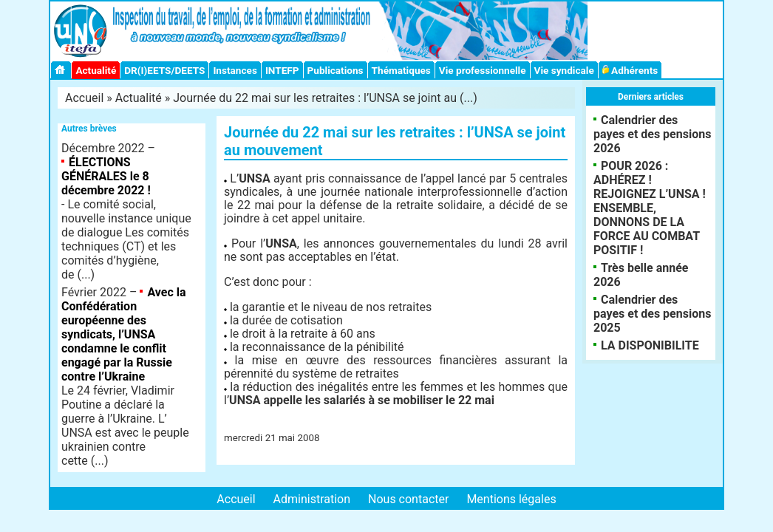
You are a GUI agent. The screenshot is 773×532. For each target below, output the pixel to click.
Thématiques (401, 70)
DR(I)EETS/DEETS (164, 70)
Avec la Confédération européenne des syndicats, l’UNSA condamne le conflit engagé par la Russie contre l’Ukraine (124, 334)
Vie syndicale (564, 70)
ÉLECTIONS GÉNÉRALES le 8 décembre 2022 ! (106, 176)
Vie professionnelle (483, 70)
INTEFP (282, 70)
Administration (312, 499)
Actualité (96, 70)
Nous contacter (408, 499)
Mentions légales (511, 499)
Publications (336, 70)
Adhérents (630, 70)
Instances (235, 70)
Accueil (84, 98)
